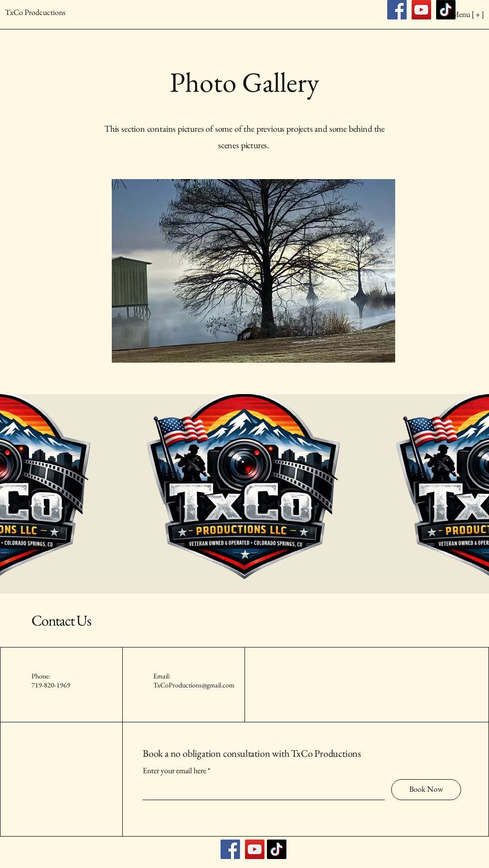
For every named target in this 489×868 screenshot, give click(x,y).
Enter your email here (174, 771)
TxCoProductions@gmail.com (194, 685)
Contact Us (61, 620)
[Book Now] (426, 790)
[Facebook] (230, 849)
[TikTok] (277, 849)
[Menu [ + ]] (446, 14)
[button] (253, 271)
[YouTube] (255, 849)
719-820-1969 (51, 685)
